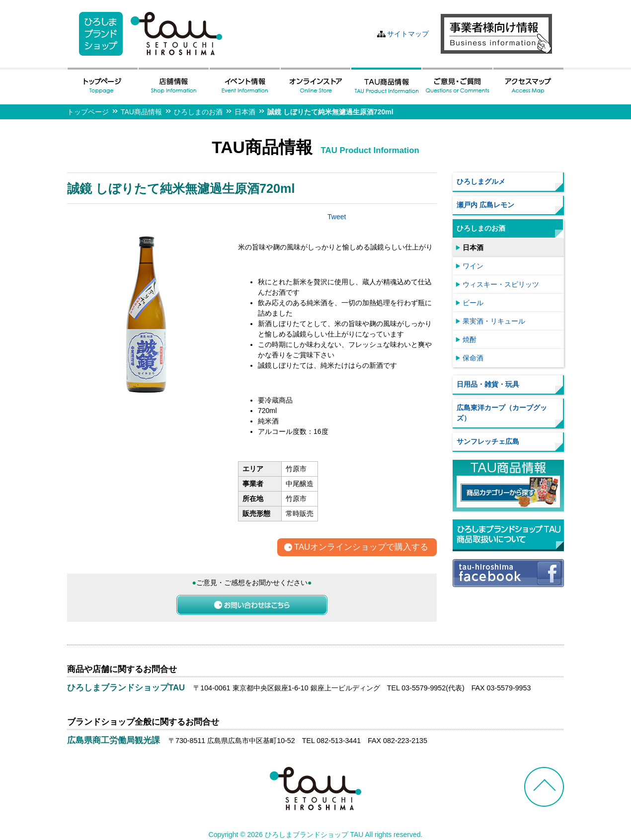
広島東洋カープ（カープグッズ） (502, 413)
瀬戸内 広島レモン (485, 205)
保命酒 (473, 358)
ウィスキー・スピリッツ (501, 284)
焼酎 (470, 339)
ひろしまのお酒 (198, 112)
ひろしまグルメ (481, 181)
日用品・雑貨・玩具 (488, 384)
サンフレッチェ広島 (488, 441)
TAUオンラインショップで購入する (361, 547)
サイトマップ (408, 34)
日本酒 (245, 112)
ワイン (473, 266)
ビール (473, 303)
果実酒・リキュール (494, 321)
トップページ (88, 112)
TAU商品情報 (141, 112)
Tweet (337, 217)
